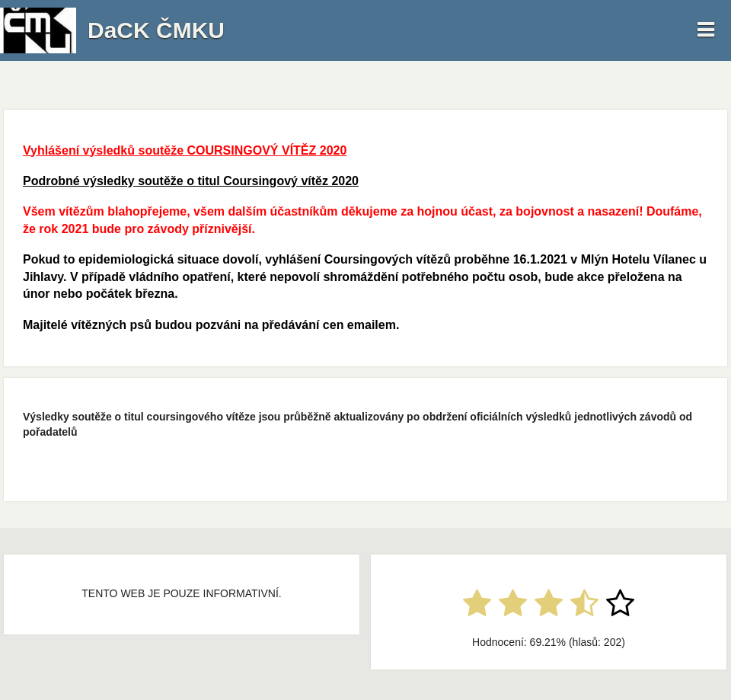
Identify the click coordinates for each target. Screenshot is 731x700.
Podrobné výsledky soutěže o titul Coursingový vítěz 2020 (191, 181)
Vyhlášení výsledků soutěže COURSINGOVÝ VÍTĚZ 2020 (185, 150)
